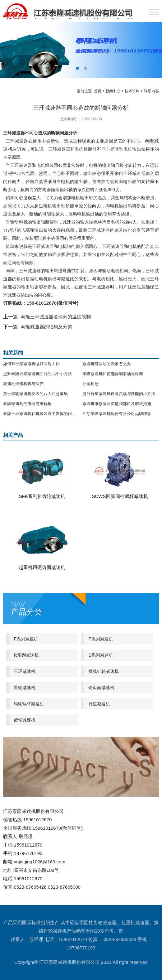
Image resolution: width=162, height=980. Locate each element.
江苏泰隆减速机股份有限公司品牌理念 (117, 414)
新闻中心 (113, 91)
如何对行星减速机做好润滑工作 (31, 364)
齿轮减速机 (25, 720)
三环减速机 (25, 671)
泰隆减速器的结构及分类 (46, 327)
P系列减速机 (101, 639)
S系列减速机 (101, 655)
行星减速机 (99, 704)
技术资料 (132, 91)
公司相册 (90, 384)
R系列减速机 (26, 655)
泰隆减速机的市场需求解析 (27, 404)
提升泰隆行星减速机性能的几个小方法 (37, 374)
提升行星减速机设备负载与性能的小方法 (119, 394)
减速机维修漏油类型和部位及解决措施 (117, 404)
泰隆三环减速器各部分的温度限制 (56, 317)
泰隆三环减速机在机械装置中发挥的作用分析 (41, 414)
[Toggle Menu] (154, 12)
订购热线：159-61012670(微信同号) (41, 303)
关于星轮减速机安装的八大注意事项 (35, 394)
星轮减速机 (25, 688)
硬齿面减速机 (101, 688)
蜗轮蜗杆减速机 (29, 704)
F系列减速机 (26, 639)
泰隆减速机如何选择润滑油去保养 (113, 374)
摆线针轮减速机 (104, 671)
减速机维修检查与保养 (23, 384)
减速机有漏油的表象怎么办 (107, 364)
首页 (98, 91)
